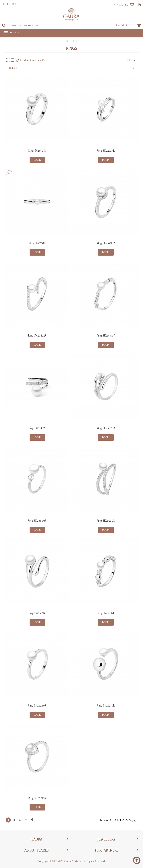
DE (4, 4)
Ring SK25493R (106, 243)
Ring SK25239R (106, 521)
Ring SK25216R (37, 798)
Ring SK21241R (37, 243)
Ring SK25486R (106, 336)
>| (32, 820)
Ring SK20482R (37, 428)
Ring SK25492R (37, 336)
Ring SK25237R (106, 613)
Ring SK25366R (37, 521)
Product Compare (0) (33, 60)
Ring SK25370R (106, 428)
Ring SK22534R (106, 151)
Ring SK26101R (37, 151)
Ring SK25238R (37, 613)
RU (14, 4)
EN (9, 4)
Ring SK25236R (37, 706)
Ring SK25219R (106, 706)
